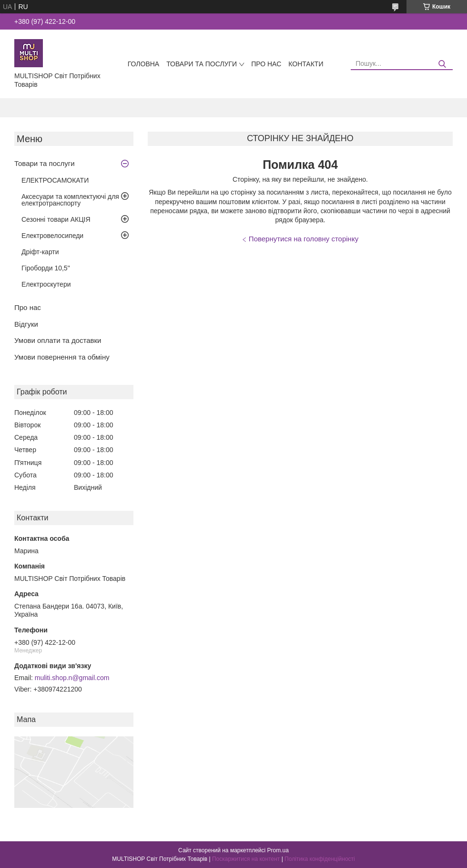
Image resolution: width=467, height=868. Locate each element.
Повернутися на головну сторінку (304, 239)
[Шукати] (442, 64)
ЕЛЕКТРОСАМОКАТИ (55, 180)
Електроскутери (46, 284)
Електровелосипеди (52, 236)
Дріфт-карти (40, 252)
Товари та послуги (202, 64)
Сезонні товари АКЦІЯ (56, 219)
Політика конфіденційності (320, 859)
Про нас (266, 64)
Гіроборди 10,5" (46, 268)
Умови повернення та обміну (62, 357)
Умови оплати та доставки (58, 340)
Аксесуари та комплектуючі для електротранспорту (70, 200)
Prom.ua (278, 850)
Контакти (306, 64)
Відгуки (26, 324)
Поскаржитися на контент (246, 859)
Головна (143, 64)
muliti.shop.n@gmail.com (72, 678)
